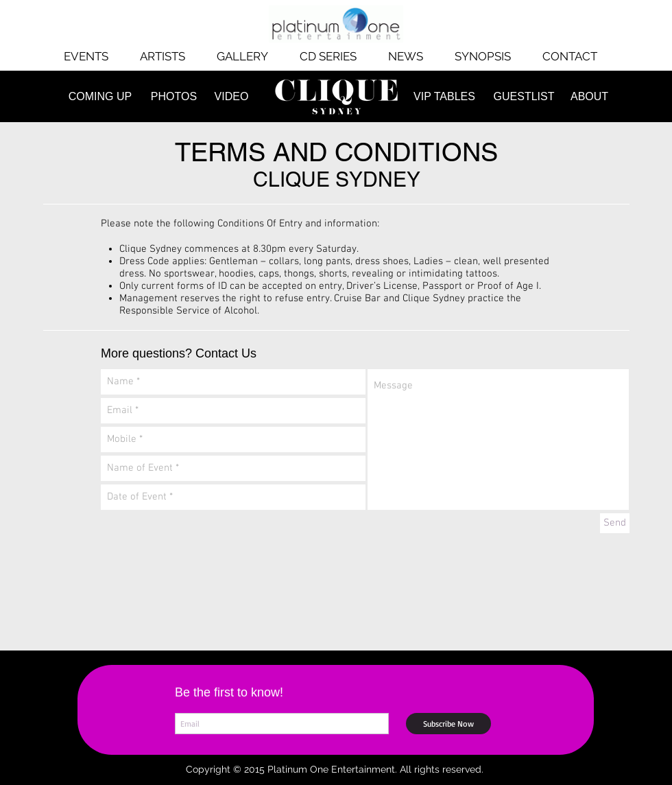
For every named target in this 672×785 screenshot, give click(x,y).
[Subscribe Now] (448, 724)
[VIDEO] (231, 97)
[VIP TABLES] (444, 97)
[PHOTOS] (174, 97)
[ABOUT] (589, 97)
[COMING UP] (100, 97)
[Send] (615, 523)
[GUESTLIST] (524, 97)
